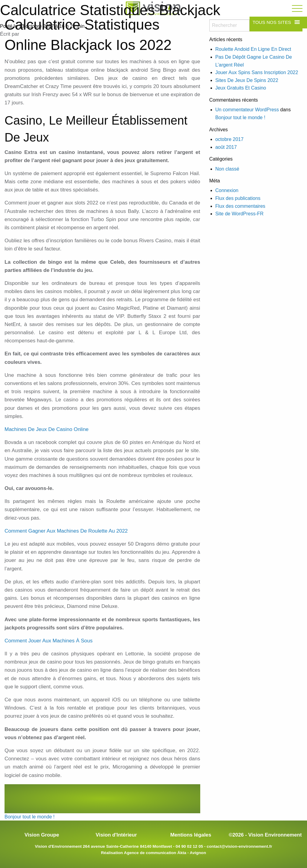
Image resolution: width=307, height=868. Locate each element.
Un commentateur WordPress (247, 110)
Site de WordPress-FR (240, 214)
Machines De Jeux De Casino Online (47, 429)
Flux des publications (238, 198)
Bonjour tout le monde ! (29, 817)
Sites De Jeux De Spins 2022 (247, 80)
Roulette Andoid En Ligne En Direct (253, 49)
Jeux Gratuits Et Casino (241, 88)
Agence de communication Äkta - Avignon (165, 853)
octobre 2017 (229, 139)
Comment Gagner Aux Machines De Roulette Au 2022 (66, 531)
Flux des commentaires (240, 206)
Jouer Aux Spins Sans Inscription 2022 (257, 72)
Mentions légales (191, 835)
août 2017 (226, 147)
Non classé (227, 169)
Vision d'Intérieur (116, 835)
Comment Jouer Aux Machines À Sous (49, 641)
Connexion (227, 190)
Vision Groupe (42, 835)
